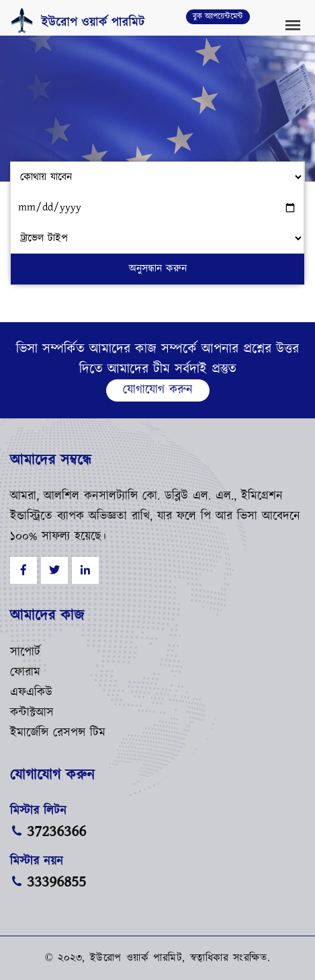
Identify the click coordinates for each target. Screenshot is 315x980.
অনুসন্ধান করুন (158, 269)
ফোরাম (25, 673)
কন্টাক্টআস (32, 713)
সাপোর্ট (25, 652)
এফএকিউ (31, 693)
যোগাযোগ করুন (158, 390)
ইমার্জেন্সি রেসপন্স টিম (58, 733)
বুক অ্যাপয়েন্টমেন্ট (218, 16)
